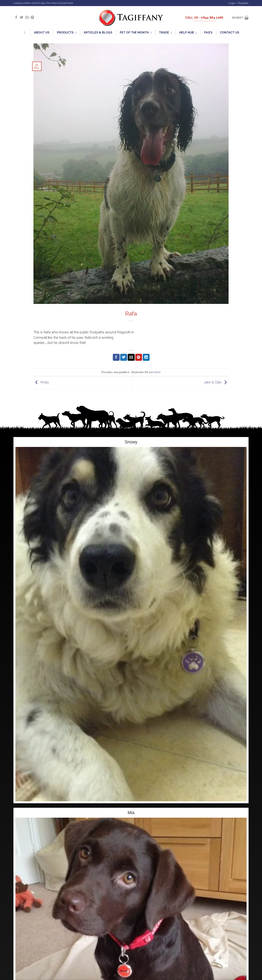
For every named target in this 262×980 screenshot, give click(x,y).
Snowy (131, 442)
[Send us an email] (27, 18)
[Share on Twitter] (124, 357)
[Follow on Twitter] (21, 18)
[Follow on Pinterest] (32, 18)
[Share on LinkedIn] (146, 357)
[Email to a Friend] (131, 357)
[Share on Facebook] (116, 357)
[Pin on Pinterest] (139, 357)
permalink (155, 372)
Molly (41, 382)
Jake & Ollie (216, 382)
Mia (131, 813)
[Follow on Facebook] (16, 18)
